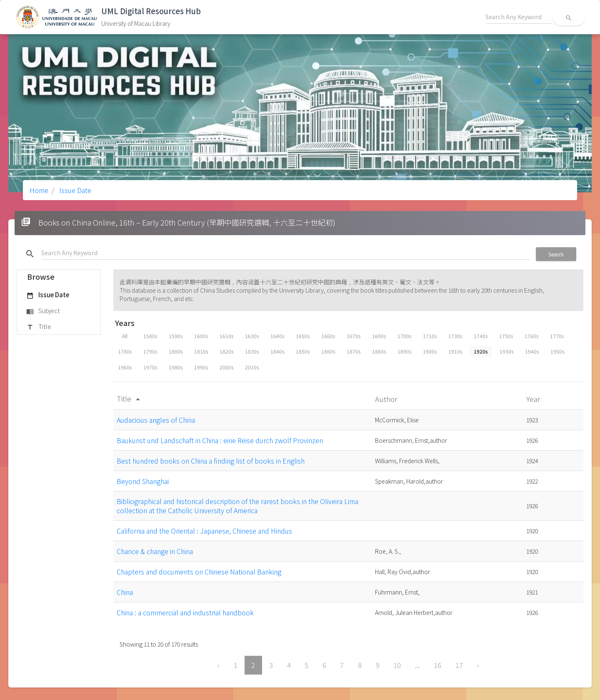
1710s (430, 336)
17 (459, 665)
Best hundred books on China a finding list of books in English (211, 461)
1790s (150, 351)
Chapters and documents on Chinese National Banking (199, 572)
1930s (506, 351)
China (125, 592)
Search (556, 254)
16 (437, 665)
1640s (277, 336)
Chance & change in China (155, 551)
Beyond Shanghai (143, 481)
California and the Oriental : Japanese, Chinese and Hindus (204, 531)
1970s (150, 367)
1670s (354, 336)
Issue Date (74, 190)
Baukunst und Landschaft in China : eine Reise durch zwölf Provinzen (220, 440)
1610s (226, 336)
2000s (226, 367)
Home (39, 190)
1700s (404, 336)
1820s (226, 351)
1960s (125, 367)
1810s (201, 351)
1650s (303, 336)
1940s (532, 351)
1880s (379, 351)
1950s (557, 351)
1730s (455, 336)
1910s (455, 351)
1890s (404, 351)
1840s (277, 351)
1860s (328, 351)
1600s (201, 336)
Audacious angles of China (156, 420)
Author (387, 399)
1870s (354, 351)
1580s (150, 336)
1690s (379, 336)
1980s (176, 367)
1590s (176, 336)
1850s (303, 351)
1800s (176, 351)
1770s (557, 336)
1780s (125, 351)
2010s (252, 367)
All (125, 336)
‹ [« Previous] (219, 665)
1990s (201, 367)
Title (39, 327)
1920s (481, 351)
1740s (481, 336)
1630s (252, 336)
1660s (328, 336)
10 (397, 665)
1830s (252, 351)
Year (534, 399)
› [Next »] (478, 665)
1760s (531, 336)
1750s (506, 336)
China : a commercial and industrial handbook (185, 612)
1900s (430, 351)
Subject (43, 311)
